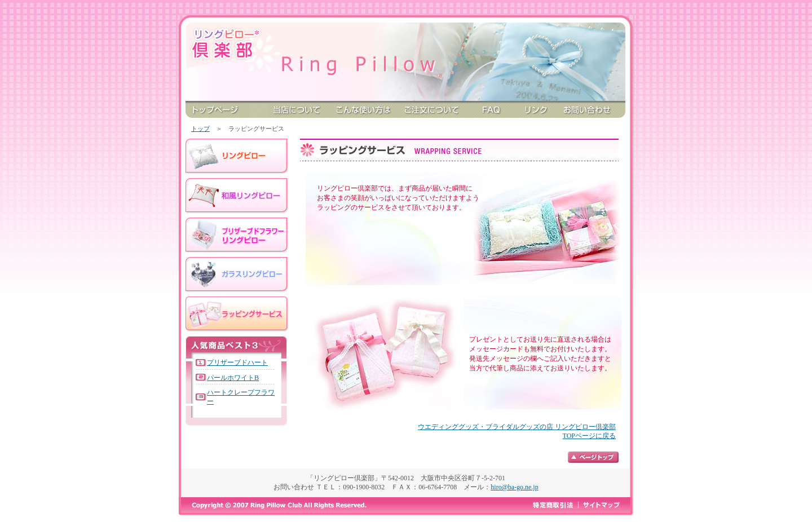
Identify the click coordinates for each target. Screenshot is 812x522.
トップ (200, 129)
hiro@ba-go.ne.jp (514, 487)
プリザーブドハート (237, 362)
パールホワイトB (233, 378)
